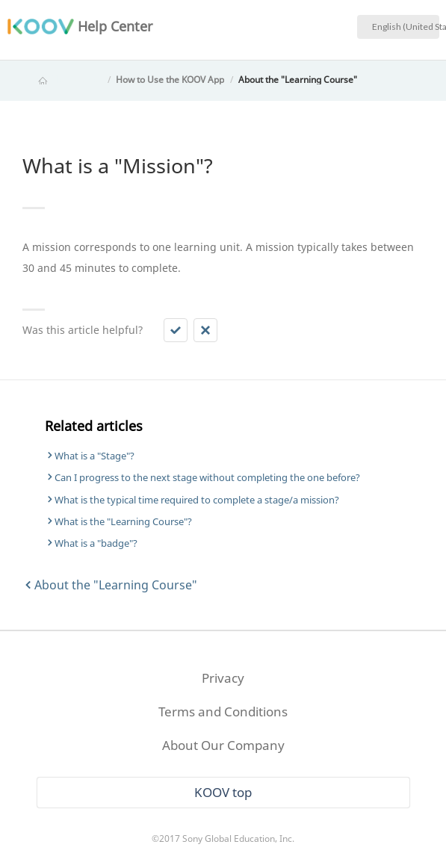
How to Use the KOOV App (170, 80)
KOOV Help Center (64, 80)
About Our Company (223, 745)
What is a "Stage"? (95, 456)
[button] (176, 330)
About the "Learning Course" (298, 80)
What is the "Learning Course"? (123, 521)
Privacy (223, 678)
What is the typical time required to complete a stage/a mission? (197, 500)
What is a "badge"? (96, 543)
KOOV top (223, 792)
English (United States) (406, 27)
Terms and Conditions (223, 712)
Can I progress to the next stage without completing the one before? (207, 477)
